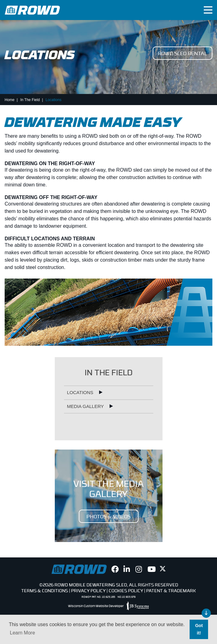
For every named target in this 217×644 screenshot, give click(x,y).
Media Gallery (86, 406)
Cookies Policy (126, 590)
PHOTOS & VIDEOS (108, 516)
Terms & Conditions (45, 590)
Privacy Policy (88, 590)
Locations (81, 392)
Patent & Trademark (171, 590)
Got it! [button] (199, 629)
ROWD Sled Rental (183, 53)
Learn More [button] (22, 633)
